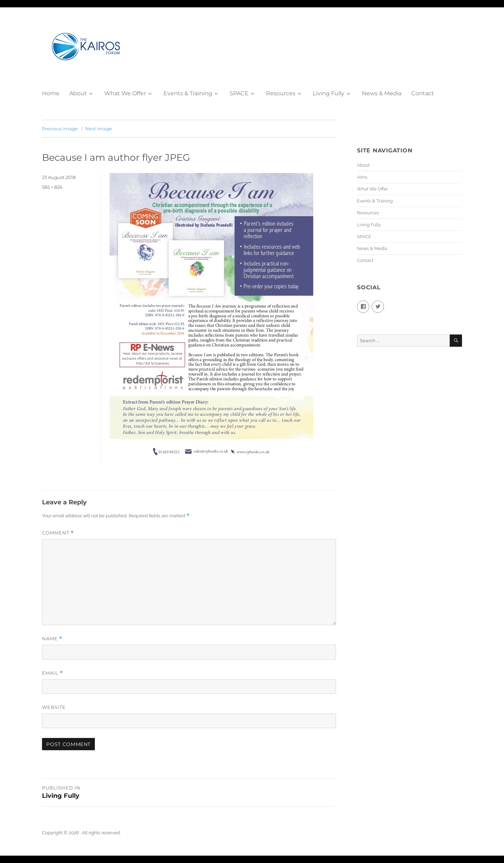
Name (52, 639)
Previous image (60, 129)
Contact (423, 93)
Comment (58, 533)
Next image (99, 129)
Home (51, 93)
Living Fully (329, 93)
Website (54, 707)
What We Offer (125, 93)
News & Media (382, 93)
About (78, 93)
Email (52, 673)
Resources (281, 93)
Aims (362, 177)
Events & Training (188, 93)
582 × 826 (52, 187)
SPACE (239, 93)
